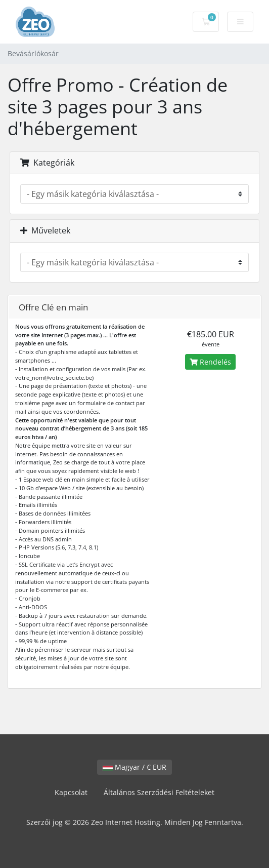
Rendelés (210, 362)
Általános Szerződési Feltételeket (159, 792)
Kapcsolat (71, 792)
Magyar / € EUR (134, 767)
